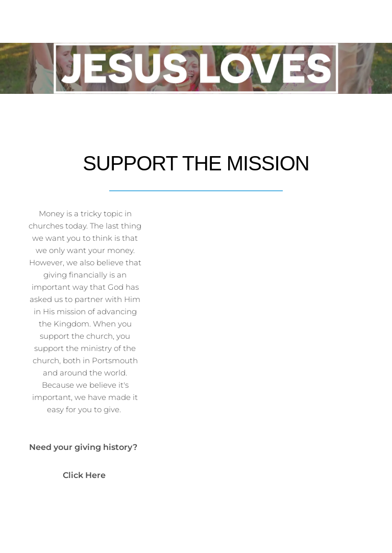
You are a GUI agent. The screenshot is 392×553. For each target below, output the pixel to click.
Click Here (85, 475)
